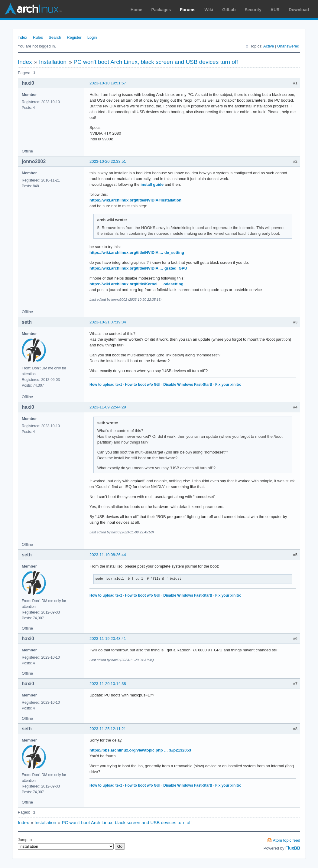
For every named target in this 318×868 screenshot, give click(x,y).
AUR (275, 10)
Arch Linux (33, 9)
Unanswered (288, 46)
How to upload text (106, 385)
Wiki (209, 10)
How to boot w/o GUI (143, 385)
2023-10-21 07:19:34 (108, 322)
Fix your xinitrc (228, 385)
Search (55, 37)
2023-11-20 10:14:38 (108, 684)
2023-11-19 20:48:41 (108, 639)
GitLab (229, 10)
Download (299, 10)
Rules (38, 37)
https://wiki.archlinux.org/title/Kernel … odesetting (136, 284)
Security (253, 10)
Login (92, 37)
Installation (53, 62)
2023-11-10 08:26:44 (108, 555)
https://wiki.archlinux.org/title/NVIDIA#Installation (135, 200)
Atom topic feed (287, 840)
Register (74, 37)
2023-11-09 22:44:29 (108, 407)
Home (136, 10)
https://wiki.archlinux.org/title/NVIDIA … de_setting (137, 252)
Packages (161, 10)
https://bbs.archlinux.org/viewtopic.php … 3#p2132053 (140, 750)
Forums (188, 10)
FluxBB (293, 848)
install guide (152, 184)
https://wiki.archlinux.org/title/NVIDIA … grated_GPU (138, 268)
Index (22, 37)
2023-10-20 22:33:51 (108, 161)
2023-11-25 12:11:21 (108, 729)
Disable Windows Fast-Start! (188, 385)
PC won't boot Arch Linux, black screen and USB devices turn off (156, 62)
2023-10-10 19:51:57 (108, 83)
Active (269, 46)
